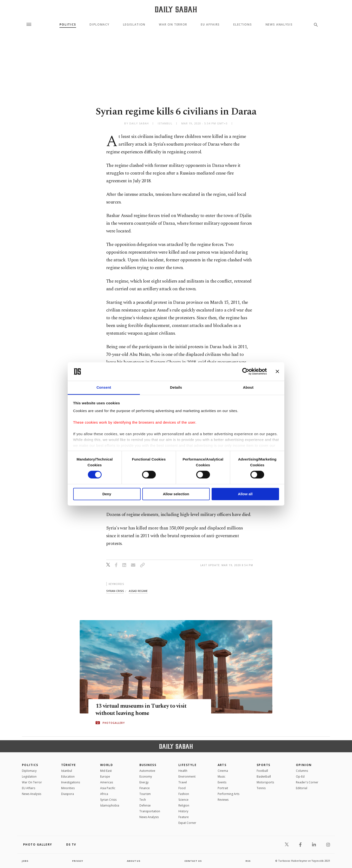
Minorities (68, 788)
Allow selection (176, 494)
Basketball (264, 776)
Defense (145, 805)
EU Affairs (210, 25)
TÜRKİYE (69, 765)
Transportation (150, 811)
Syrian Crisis (108, 800)
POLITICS (30, 765)
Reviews (223, 800)
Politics (68, 25)
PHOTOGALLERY (114, 723)
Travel (183, 782)
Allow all (245, 494)
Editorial (302, 788)
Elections (243, 25)
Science (183, 800)
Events (222, 782)
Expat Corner (187, 823)
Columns (302, 771)
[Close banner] (277, 372)
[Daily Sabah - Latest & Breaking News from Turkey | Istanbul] (176, 9)
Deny (107, 494)
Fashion (184, 794)
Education (68, 776)
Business (148, 765)
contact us (193, 861)
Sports (264, 765)
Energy (144, 782)
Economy (146, 776)
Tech (143, 800)
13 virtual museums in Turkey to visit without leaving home (144, 710)
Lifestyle (187, 765)
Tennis (261, 788)
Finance (145, 788)
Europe (105, 776)
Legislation (134, 25)
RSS (248, 861)
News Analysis (279, 25)
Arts (222, 765)
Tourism (145, 794)
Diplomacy (99, 25)
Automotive (147, 771)
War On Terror (173, 25)
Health (183, 771)
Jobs (25, 861)
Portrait (223, 788)
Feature (184, 817)
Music (222, 776)
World (107, 765)
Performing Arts (228, 794)
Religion (184, 805)
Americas (107, 782)
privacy (78, 861)
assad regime (138, 591)
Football (262, 771)
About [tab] (248, 387)
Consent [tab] (104, 387)
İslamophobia (110, 805)
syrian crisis (115, 591)
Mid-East (106, 771)
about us (134, 861)
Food (182, 788)
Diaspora (68, 794)
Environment (187, 776)
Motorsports (265, 782)
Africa (104, 794)
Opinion (304, 765)
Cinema (223, 771)
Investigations (71, 782)
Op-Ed (300, 776)
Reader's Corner (307, 782)
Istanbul (67, 771)
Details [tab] (176, 387)
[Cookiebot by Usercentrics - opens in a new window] (246, 372)
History (183, 811)
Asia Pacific (108, 788)
